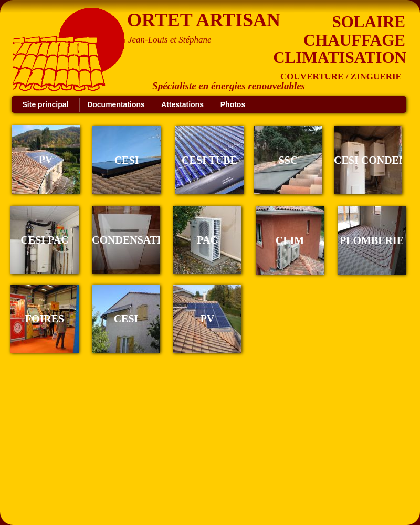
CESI (126, 319)
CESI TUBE (209, 160)
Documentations (116, 104)
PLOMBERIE (372, 240)
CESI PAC (44, 240)
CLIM (290, 240)
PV (208, 319)
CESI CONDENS (373, 160)
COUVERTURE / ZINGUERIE (341, 76)
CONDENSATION (134, 240)
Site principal (46, 104)
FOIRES (45, 319)
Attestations (182, 104)
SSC (288, 160)
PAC (207, 240)
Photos (233, 104)
